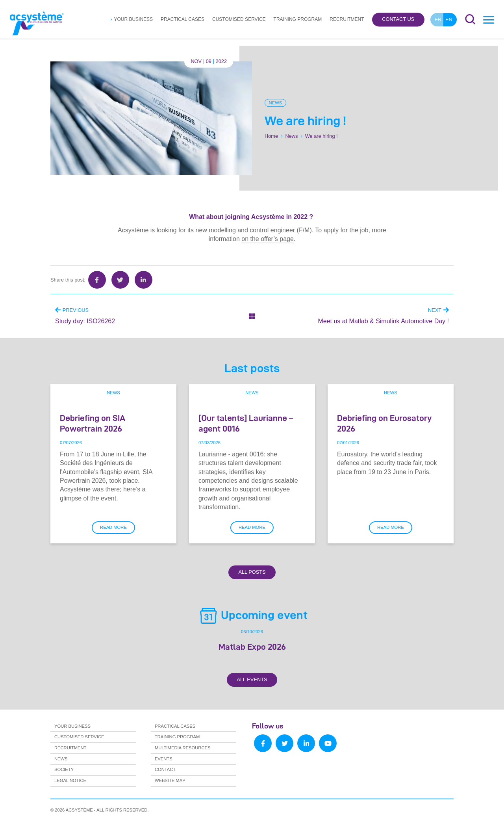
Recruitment (347, 19)
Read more (113, 527)
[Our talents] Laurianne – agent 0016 (246, 423)
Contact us (398, 19)
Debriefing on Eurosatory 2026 (384, 423)
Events (164, 759)
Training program (298, 19)
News (276, 103)
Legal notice (70, 780)
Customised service (239, 19)
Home (271, 136)
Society (64, 769)
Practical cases (183, 19)
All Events (252, 679)
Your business (133, 19)
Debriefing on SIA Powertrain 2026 (93, 423)
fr (438, 19)
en (449, 19)
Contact (165, 769)
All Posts (252, 572)
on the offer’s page (268, 239)
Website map (170, 780)
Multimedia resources (183, 748)
